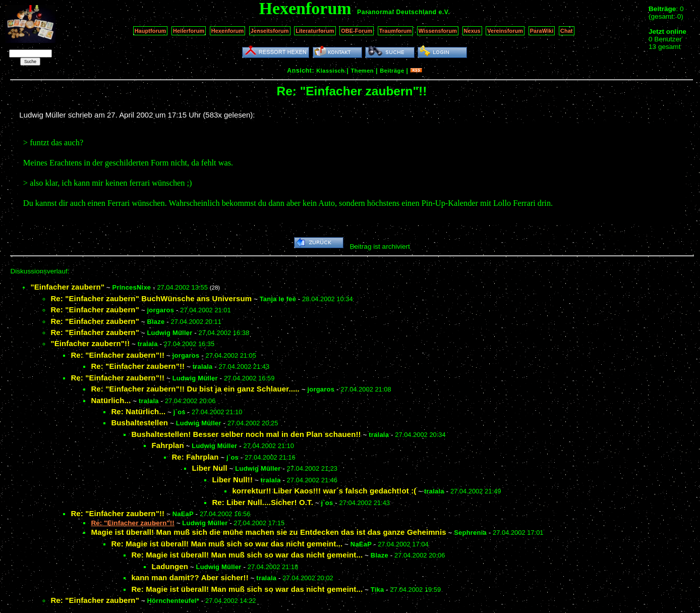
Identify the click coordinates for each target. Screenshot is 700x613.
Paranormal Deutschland (397, 12)
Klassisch (330, 71)
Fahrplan (167, 445)
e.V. (444, 12)
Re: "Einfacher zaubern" (95, 310)
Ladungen (170, 566)
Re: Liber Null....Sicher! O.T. (262, 502)
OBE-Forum (357, 31)
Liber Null (209, 468)
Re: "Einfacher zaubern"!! (118, 355)
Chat (567, 31)
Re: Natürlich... (138, 411)
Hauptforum (151, 31)
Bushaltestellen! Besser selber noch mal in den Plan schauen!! (246, 434)
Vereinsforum (505, 31)
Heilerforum (189, 31)
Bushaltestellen (139, 423)
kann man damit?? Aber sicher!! (190, 577)
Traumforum (396, 31)
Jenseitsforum (270, 31)
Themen (362, 71)
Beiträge (392, 71)
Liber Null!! (232, 480)
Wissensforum (438, 31)
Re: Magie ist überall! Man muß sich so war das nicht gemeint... (227, 544)
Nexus (472, 31)
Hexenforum (228, 31)
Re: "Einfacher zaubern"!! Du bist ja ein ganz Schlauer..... (195, 389)
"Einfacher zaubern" (67, 287)
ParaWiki (542, 31)
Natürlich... (111, 400)
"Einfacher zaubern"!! (90, 343)
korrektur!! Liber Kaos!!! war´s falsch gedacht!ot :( (324, 491)
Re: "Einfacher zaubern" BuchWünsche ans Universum (151, 298)
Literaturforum (315, 31)
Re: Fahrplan (195, 457)
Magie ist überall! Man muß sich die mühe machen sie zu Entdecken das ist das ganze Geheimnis (268, 532)
